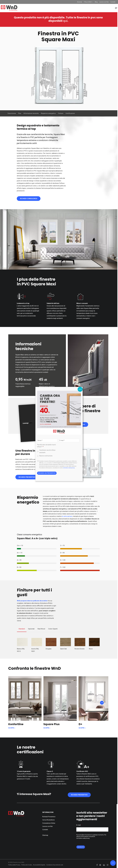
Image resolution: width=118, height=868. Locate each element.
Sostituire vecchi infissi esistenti (47, 451)
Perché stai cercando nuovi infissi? (46, 446)
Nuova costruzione (46, 456)
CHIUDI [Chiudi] (80, 389)
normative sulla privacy (69, 468)
